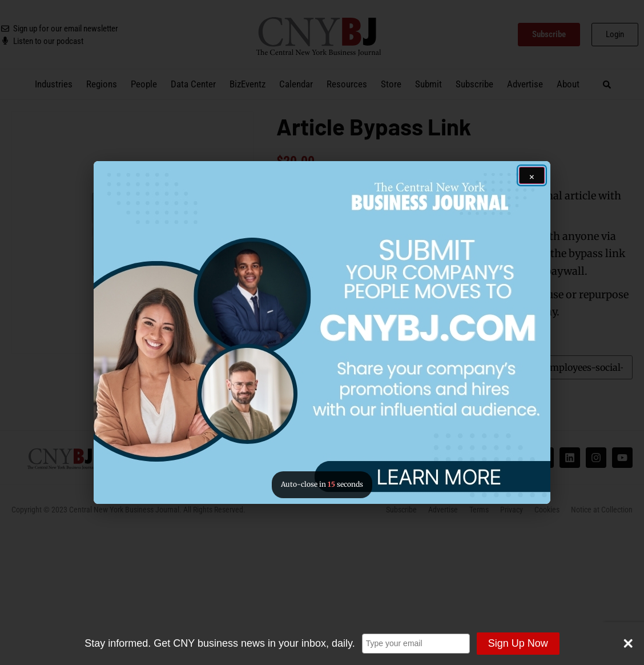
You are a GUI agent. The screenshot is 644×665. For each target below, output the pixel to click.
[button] (322, 332)
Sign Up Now (518, 643)
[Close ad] (532, 175)
